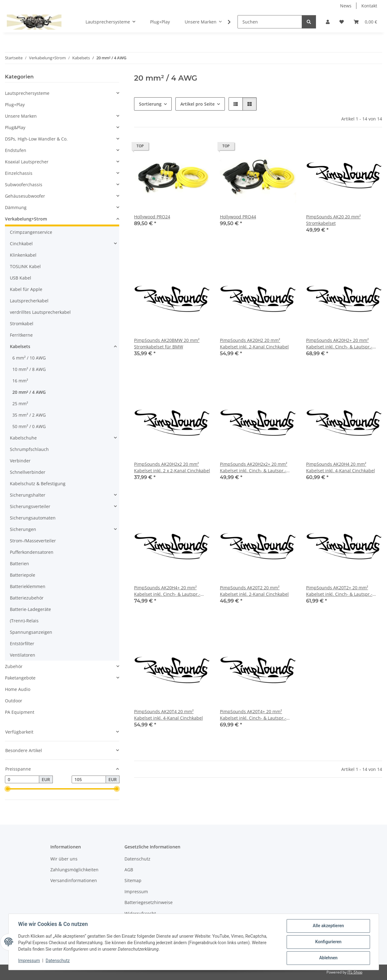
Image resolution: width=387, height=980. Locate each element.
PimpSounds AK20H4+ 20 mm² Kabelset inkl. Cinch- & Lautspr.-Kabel (167, 591)
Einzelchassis (19, 173)
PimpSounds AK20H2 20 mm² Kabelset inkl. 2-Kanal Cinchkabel (254, 343)
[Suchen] (270, 22)
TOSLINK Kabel (25, 266)
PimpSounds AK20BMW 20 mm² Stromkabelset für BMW (167, 343)
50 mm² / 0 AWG (29, 426)
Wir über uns (64, 859)
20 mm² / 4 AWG (29, 392)
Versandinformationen (74, 880)
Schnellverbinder (28, 472)
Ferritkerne (21, 335)
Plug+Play (15, 105)
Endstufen (16, 150)
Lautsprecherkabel (29, 301)
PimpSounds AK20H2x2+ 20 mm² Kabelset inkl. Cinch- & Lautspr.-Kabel (254, 467)
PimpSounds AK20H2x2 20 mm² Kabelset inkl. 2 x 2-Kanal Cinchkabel (172, 467)
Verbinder (20, 461)
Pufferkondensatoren (32, 552)
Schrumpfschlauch (29, 449)
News (346, 6)
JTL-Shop (355, 972)
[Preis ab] (22, 780)
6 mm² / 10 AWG (29, 358)
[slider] (7, 789)
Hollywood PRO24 (152, 217)
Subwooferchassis (24, 185)
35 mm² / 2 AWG (29, 415)
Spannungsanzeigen (31, 632)
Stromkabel (22, 324)
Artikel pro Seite (198, 104)
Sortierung (150, 104)
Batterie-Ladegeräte (30, 609)
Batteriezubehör (27, 598)
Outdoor (14, 701)
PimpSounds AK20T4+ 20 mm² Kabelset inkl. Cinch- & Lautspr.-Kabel (253, 715)
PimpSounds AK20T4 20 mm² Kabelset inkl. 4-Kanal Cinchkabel (168, 715)
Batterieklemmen (28, 586)
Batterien (19, 564)
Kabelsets (20, 346)
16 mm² (20, 381)
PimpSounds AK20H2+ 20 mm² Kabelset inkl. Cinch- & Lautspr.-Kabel (339, 344)
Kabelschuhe (23, 438)
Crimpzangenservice (31, 232)
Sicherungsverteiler (30, 506)
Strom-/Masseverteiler (33, 541)
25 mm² (20, 404)
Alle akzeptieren (328, 926)
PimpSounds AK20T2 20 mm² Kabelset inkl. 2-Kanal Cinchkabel (254, 591)
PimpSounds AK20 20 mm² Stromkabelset (333, 220)
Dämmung (16, 207)
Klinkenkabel (23, 255)
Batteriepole (23, 575)
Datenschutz (58, 961)
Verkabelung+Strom (26, 219)
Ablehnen (328, 958)
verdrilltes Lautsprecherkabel (40, 312)
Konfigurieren (328, 942)
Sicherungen (23, 529)
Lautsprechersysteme (27, 93)
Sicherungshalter (28, 495)
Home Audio (18, 689)
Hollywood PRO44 (238, 217)
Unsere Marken (21, 116)
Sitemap (133, 880)
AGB (129, 870)
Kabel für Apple (26, 289)
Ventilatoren (23, 655)
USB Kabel (21, 278)
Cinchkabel (21, 244)
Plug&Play (15, 127)
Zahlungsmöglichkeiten (74, 870)
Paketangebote (20, 678)
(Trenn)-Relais (24, 621)
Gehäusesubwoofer (25, 196)
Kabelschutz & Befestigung (38, 484)
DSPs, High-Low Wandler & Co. (36, 139)
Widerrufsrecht (140, 913)
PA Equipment (20, 712)
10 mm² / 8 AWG (29, 369)
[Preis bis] (89, 780)
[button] (328, 22)
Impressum (29, 961)
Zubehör (14, 666)
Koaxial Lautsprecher (27, 162)
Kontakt (369, 6)
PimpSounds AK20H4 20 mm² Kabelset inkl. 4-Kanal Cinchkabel (341, 467)
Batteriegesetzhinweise (149, 902)
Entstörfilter (22, 644)
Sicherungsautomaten (33, 518)
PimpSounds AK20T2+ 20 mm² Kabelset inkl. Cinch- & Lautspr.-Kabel (339, 591)
